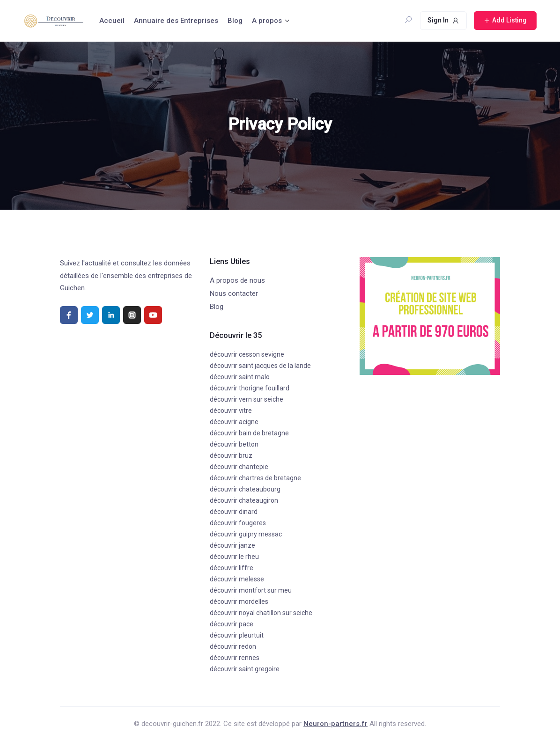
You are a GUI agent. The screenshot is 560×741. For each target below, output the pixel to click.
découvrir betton (234, 444)
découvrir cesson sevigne (247, 354)
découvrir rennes (235, 658)
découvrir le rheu (234, 557)
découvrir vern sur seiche (247, 399)
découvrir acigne (234, 422)
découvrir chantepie (239, 467)
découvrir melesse (237, 579)
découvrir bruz (231, 455)
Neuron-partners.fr (335, 724)
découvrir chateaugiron (244, 500)
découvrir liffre (232, 568)
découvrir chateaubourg (245, 489)
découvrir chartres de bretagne (255, 478)
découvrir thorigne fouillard (250, 388)
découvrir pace (232, 624)
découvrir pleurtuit (237, 635)
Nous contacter (234, 293)
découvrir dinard (234, 512)
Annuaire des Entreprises (176, 21)
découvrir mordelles (239, 602)
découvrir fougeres (238, 523)
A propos (267, 21)
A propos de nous (237, 280)
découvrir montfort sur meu (251, 590)
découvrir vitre (231, 411)
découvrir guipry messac (246, 534)
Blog (235, 21)
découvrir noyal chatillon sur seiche (261, 613)
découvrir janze (232, 545)
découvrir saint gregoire (245, 669)
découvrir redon (233, 646)
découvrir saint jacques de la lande (260, 366)
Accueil (112, 21)
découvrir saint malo (240, 377)
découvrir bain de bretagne (249, 433)
